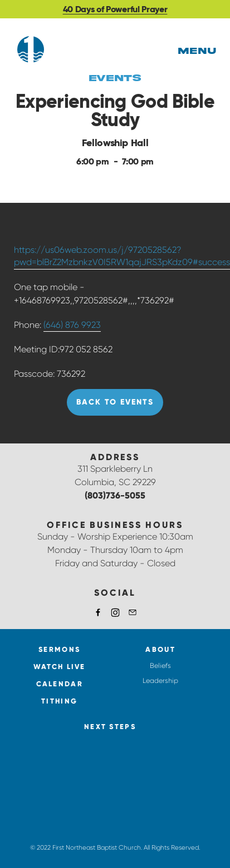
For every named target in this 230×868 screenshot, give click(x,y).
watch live (60, 667)
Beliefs (160, 666)
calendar (60, 684)
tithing (59, 701)
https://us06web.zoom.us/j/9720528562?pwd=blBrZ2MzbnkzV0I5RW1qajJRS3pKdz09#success (122, 256)
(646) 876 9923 (72, 325)
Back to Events (115, 402)
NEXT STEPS (110, 727)
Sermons (59, 649)
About (160, 649)
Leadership (160, 681)
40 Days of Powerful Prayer (115, 9)
